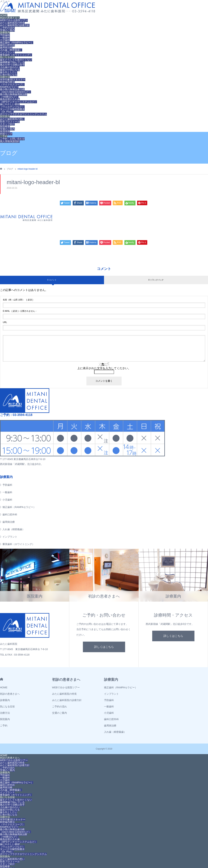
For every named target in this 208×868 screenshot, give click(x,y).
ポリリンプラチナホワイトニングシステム (23, 114)
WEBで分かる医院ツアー (14, 20)
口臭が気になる (9, 75)
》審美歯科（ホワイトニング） (17, 544)
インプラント (7, 52)
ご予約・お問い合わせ (12, 139)
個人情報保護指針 (10, 141)
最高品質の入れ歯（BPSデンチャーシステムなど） (18, 100)
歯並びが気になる (10, 70)
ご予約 (4, 136)
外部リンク (6, 134)
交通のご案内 (7, 30)
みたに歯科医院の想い (12, 119)
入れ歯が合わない (10, 67)
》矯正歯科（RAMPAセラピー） (18, 507)
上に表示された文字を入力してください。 (104, 368)
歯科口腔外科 (7, 45)
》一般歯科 (6, 492)
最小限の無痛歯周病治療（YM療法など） (14, 96)
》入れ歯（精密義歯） (12, 529)
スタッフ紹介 (7, 124)
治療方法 (5, 77)
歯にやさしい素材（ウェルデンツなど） (12, 105)
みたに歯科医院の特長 (12, 23)
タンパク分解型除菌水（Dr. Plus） (12, 110)
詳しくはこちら (104, 647)
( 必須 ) (18, 300)
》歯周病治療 (7, 522)
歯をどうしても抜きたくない (16, 60)
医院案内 (5, 117)
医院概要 (5, 126)
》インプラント (9, 537)
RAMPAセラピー (9, 87)
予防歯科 (5, 35)
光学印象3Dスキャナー (13, 80)
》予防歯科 (6, 485)
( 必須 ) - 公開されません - (20, 311)
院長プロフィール (10, 121)
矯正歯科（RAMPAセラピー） (17, 42)
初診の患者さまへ (10, 18)
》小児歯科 (6, 500)
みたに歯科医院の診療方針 (15, 25)
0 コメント (52, 280)
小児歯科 (5, 40)
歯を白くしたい (9, 72)
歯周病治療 (6, 47)
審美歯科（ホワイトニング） (16, 55)
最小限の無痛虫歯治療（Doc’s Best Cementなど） (15, 91)
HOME (4, 15)
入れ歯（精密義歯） (11, 50)
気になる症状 (7, 57)
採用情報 (5, 131)
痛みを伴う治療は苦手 (12, 65)
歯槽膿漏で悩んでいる (12, 62)
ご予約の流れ (7, 28)
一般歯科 (5, 38)
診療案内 (5, 33)
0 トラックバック (156, 280)
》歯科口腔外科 (9, 514)
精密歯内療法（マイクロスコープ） (12, 83)
